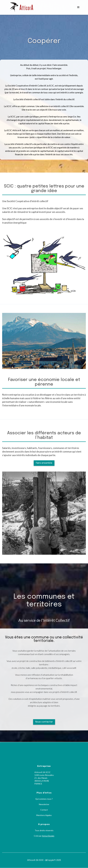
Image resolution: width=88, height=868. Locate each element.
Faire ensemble (44, 463)
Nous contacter (44, 722)
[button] (78, 7)
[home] (24, 7)
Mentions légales (44, 815)
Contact (44, 810)
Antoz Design (48, 836)
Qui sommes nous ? (44, 799)
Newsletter (44, 804)
